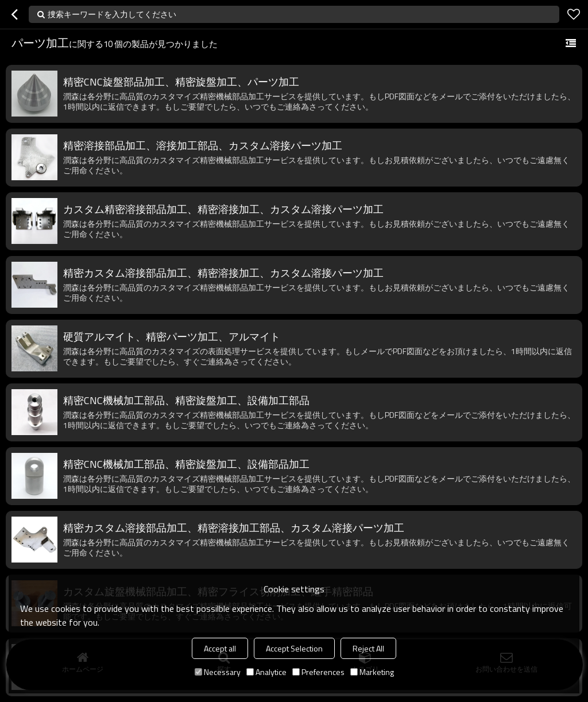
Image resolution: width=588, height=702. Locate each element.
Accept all (220, 648)
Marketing (372, 672)
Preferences (318, 672)
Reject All (368, 648)
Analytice (266, 672)
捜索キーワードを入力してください (112, 14)
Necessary (218, 672)
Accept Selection (294, 648)
